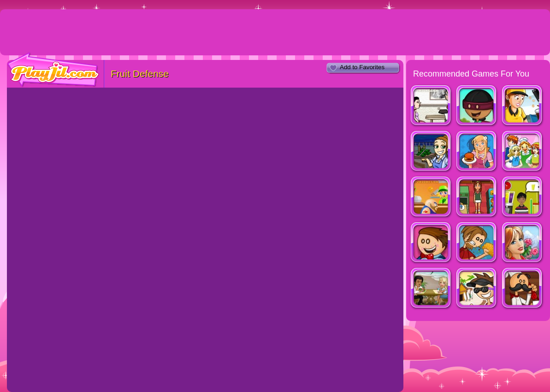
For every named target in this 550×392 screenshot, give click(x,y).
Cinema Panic (523, 106)
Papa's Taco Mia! (477, 243)
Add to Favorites (362, 67)
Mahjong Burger (477, 198)
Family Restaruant (523, 152)
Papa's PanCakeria (523, 289)
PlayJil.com (53, 70)
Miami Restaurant (431, 289)
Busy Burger (431, 198)
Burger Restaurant (477, 152)
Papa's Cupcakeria (431, 243)
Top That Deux (523, 198)
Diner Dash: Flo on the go (431, 152)
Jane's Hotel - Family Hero (523, 243)
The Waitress (431, 106)
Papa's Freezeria (477, 289)
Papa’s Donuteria (477, 106)
